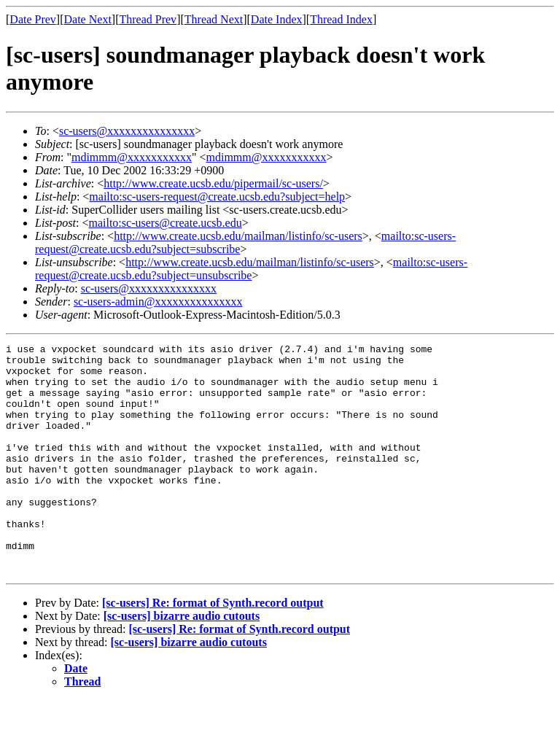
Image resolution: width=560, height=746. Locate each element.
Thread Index (341, 19)
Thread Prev (148, 19)
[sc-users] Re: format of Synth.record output (213, 649)
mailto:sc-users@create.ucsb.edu (165, 223)
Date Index (277, 19)
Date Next (88, 19)
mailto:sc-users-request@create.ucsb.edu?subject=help (217, 197)
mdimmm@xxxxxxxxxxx (132, 157)
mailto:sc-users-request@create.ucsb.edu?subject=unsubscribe (251, 269)
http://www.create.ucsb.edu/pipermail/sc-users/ (213, 183)
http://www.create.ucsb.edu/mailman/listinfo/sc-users (238, 236)
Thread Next (214, 19)
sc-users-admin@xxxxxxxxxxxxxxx (158, 302)
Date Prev (33, 19)
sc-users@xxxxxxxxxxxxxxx (127, 131)
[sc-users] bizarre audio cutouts (182, 662)
